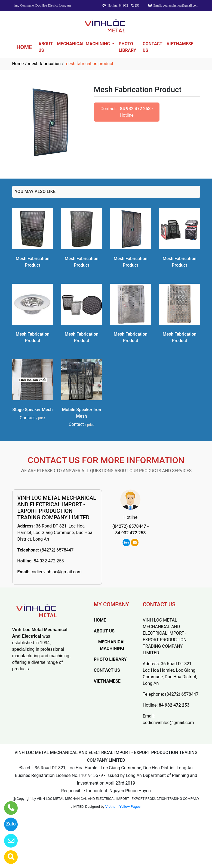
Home (18, 64)
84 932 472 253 (135, 109)
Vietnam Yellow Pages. (123, 807)
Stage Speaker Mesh (33, 410)
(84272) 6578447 (57, 550)
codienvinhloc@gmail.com (56, 572)
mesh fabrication (44, 64)
